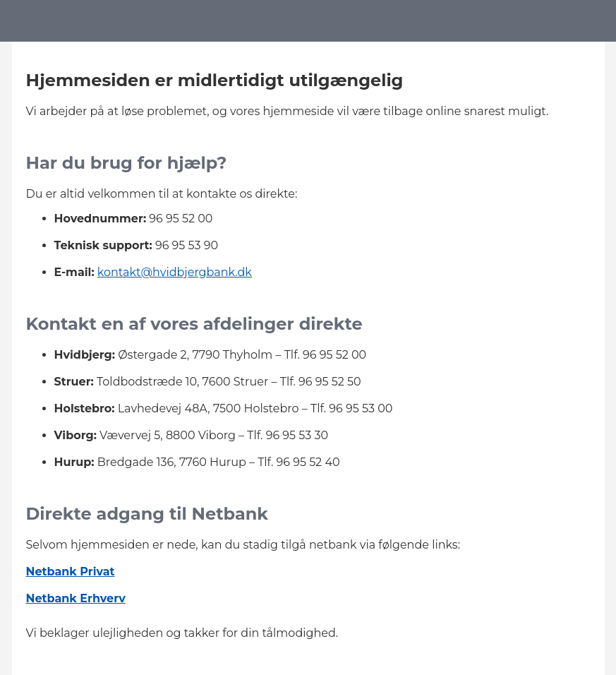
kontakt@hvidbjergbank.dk (175, 272)
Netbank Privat (71, 572)
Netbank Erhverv (76, 598)
